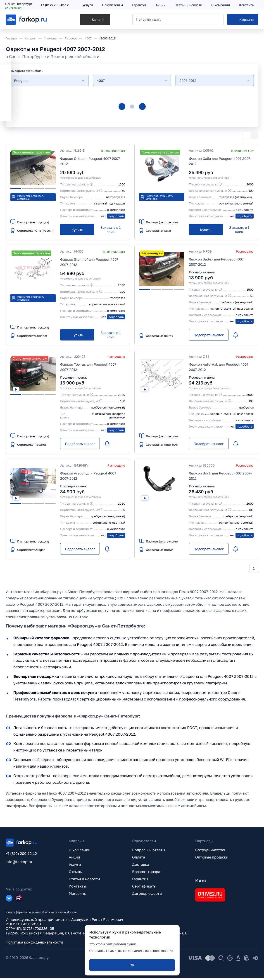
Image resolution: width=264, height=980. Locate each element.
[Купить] (77, 230)
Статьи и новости (84, 881)
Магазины (78, 895)
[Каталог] (84, 21)
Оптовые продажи (212, 859)
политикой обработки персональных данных (124, 955)
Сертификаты (144, 888)
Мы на (201, 882)
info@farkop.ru (19, 864)
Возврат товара (146, 874)
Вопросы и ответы (149, 852)
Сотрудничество (210, 852)
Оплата (139, 859)
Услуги (75, 866)
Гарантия (140, 881)
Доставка (141, 866)
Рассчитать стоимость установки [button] (28, 197)
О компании (80, 852)
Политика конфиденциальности (34, 944)
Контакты (77, 888)
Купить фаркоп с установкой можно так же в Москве (41, 914)
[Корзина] (243, 21)
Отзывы (76, 874)
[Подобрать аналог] (209, 335)
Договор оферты (147, 895)
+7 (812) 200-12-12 (55, 5)
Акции (74, 859)
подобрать (116, 216)
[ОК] (132, 965)
